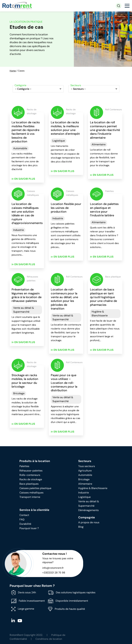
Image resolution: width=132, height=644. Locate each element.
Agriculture (85, 471)
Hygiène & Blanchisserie (100, 314)
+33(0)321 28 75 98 (54, 573)
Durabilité (25, 524)
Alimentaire (99, 145)
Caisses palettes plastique (35, 488)
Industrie (19, 230)
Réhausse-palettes (31, 471)
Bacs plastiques (29, 484)
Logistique (59, 141)
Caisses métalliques (31, 493)
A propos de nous (89, 523)
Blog (81, 527)
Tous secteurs (87, 467)
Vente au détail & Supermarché (24, 310)
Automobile (20, 148)
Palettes (24, 467)
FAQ (22, 520)
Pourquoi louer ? (29, 529)
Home (13, 71)
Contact (24, 515)
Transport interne (30, 497)
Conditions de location (49, 639)
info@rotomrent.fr (53, 568)
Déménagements (88, 510)
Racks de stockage (31, 480)
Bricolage (19, 394)
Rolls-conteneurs (30, 475)
